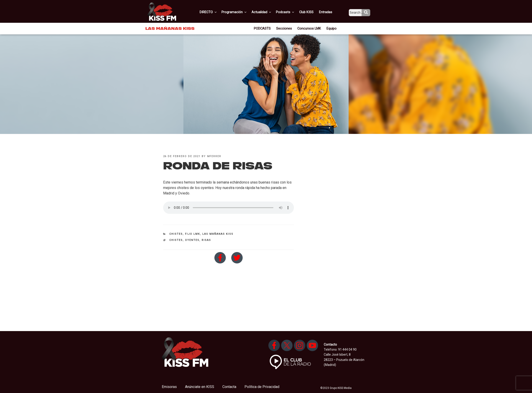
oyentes (192, 240)
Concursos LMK (309, 28)
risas (206, 240)
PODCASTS (264, 28)
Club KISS (310, 12)
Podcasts (290, 12)
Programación (241, 12)
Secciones (285, 28)
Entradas (329, 12)
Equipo (330, 28)
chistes (176, 240)
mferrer (214, 156)
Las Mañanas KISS (218, 234)
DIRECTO (216, 12)
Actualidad (267, 12)
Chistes (176, 234)
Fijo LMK (193, 234)
